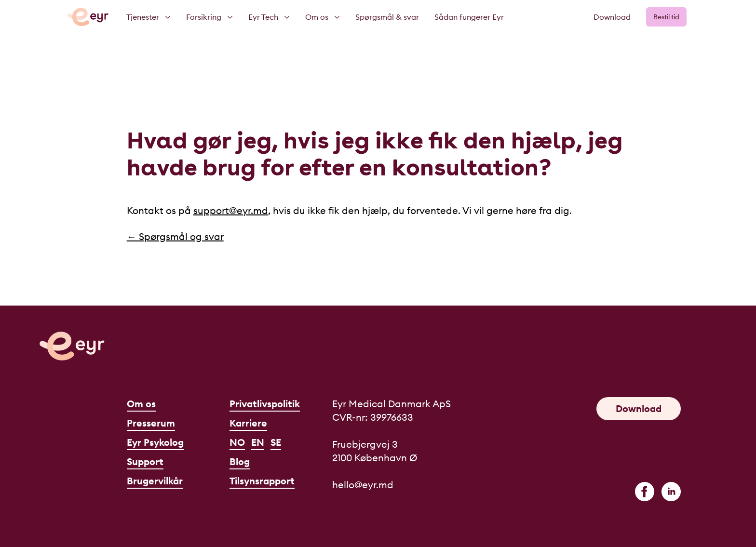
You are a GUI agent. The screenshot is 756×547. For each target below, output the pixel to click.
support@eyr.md (231, 210)
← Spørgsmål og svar (175, 236)
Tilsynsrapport (262, 481)
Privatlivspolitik (265, 404)
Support (145, 461)
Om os (141, 404)
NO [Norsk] (237, 442)
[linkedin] (671, 492)
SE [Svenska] (276, 442)
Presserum (151, 423)
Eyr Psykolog (155, 442)
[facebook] (645, 492)
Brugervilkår (155, 481)
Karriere (248, 423)
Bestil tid (666, 17)
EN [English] (258, 442)
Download (612, 17)
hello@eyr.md (363, 485)
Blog (240, 461)
